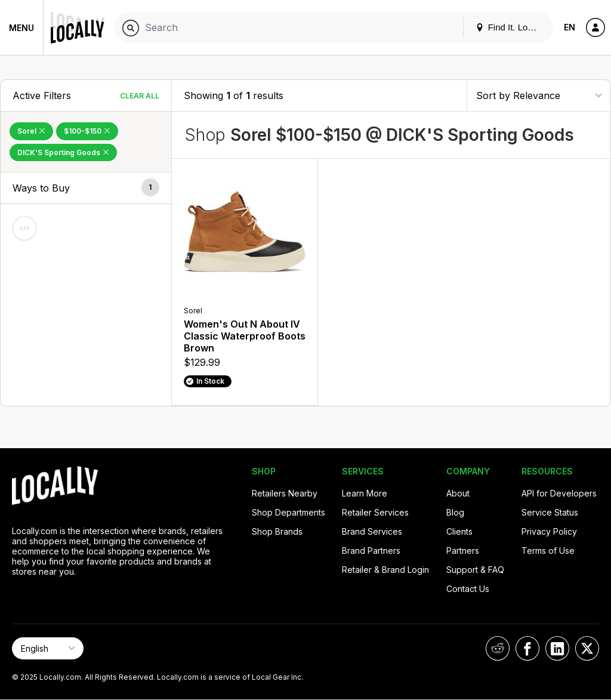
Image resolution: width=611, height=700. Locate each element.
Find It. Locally (511, 27)
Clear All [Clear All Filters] (140, 96)
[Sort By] (539, 95)
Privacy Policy (549, 531)
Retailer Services (375, 512)
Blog (455, 512)
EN (570, 27)
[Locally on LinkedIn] (557, 648)
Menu (21, 28)
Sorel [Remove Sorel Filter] (31, 131)
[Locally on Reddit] (498, 648)
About (458, 493)
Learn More (365, 493)
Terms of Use (548, 551)
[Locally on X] (587, 648)
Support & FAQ (475, 570)
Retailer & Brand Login (385, 570)
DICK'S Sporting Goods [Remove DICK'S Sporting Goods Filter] (63, 152)
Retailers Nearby (285, 493)
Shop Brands (277, 531)
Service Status (550, 512)
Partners (463, 551)
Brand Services (372, 531)
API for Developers (559, 493)
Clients (459, 531)
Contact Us (468, 589)
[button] (86, 188)
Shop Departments (288, 512)
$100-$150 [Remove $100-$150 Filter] (87, 131)
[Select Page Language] (48, 648)
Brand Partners (371, 551)
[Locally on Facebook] (527, 648)
